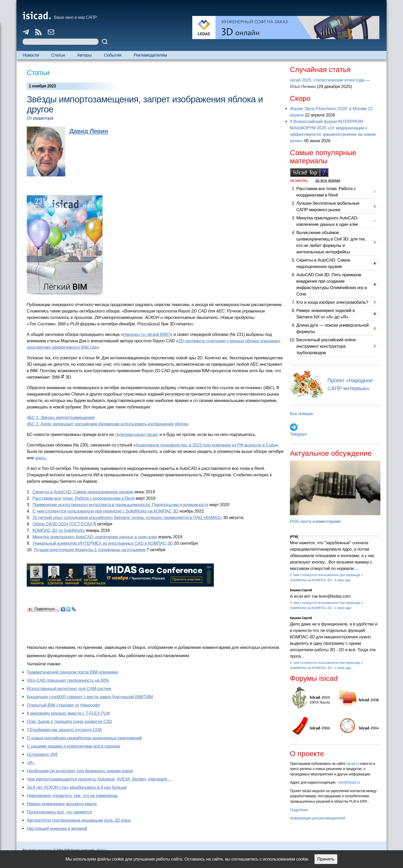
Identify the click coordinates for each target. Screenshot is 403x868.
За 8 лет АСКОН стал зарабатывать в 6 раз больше (77, 787)
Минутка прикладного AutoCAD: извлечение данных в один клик (95, 537)
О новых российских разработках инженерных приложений (84, 738)
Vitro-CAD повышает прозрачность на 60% (68, 680)
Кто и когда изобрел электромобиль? (332, 302)
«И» (31, 763)
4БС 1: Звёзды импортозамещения (61, 418)
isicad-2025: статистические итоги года (327, 80)
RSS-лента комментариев (315, 521)
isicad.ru (352, 764)
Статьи (58, 55)
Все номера (301, 414)
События (113, 55)
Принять (326, 859)
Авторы (84, 55)
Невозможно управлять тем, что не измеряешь (72, 796)
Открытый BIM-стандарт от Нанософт (63, 705)
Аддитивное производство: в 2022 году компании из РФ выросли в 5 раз (205, 445)
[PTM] (294, 537)
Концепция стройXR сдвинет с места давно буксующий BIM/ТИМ (90, 697)
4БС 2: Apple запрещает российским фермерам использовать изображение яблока (108, 424)
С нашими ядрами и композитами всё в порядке (74, 746)
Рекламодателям (150, 55)
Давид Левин (89, 131)
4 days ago (342, 580)
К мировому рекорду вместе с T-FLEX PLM (68, 713)
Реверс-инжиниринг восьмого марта (62, 804)
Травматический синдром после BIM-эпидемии (72, 672)
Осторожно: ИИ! (42, 754)
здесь (40, 458)
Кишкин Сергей (301, 590)
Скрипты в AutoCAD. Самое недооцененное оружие (83, 492)
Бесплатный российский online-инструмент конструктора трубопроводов (327, 346)
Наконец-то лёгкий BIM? (146, 334)
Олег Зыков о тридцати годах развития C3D (69, 722)
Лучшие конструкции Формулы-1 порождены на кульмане (90, 550)
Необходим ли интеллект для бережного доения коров (80, 771)
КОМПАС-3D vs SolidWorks (58, 530)
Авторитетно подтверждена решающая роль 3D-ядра (79, 820)
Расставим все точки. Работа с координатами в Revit (83, 498)
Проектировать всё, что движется (59, 812)
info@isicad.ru (349, 782)
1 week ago (343, 608)
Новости (31, 55)
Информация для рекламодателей (317, 818)
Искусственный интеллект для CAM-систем (69, 689)
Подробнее (299, 810)
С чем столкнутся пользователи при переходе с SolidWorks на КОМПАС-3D (105, 511)
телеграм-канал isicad (136, 435)
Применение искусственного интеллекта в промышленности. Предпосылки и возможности (120, 505)
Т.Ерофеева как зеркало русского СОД (64, 730)
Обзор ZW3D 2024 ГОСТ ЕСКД (62, 524)
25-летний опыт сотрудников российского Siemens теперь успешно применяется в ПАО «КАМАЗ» (127, 518)
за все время (328, 180)
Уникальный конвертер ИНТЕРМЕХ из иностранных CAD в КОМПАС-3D (103, 543)
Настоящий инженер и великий (57, 829)
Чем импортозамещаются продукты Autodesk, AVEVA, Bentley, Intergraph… (99, 779)
